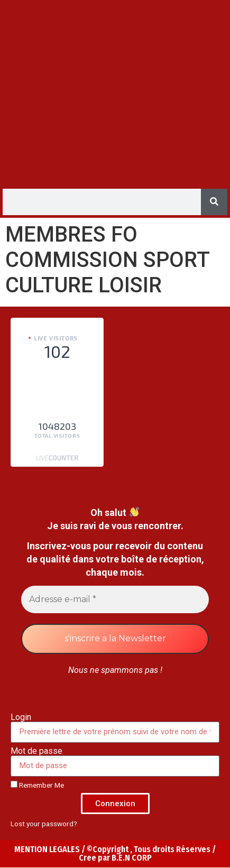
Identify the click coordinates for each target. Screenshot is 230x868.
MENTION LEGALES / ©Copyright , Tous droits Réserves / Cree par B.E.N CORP (115, 853)
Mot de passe (36, 751)
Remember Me (37, 785)
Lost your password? (44, 824)
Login (21, 717)
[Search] (214, 202)
